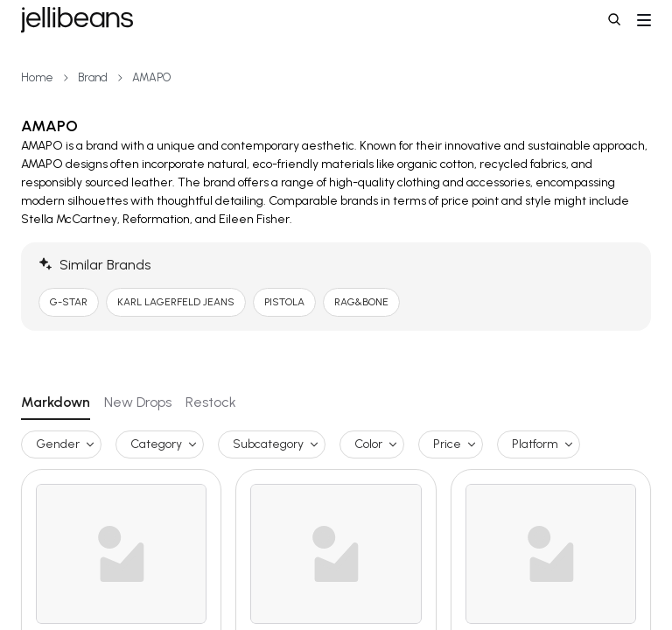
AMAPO (151, 77)
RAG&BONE (361, 302)
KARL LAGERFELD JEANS (176, 302)
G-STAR (69, 302)
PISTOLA (284, 302)
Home (37, 77)
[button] (616, 21)
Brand (93, 77)
